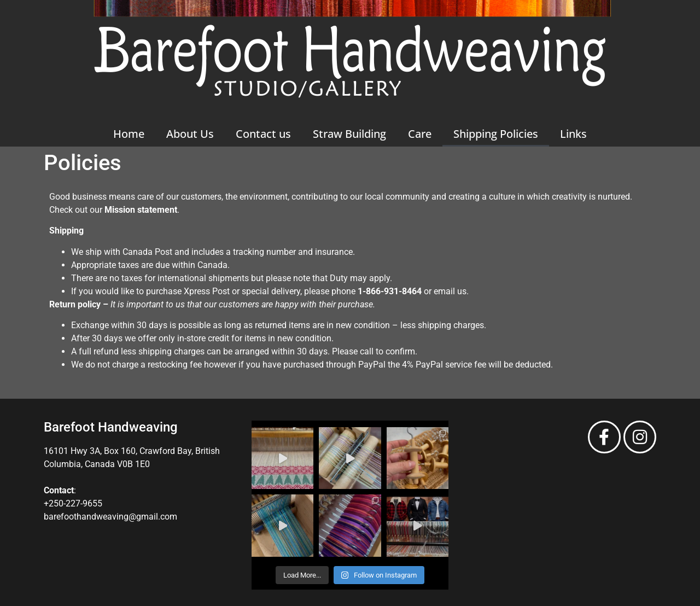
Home (129, 134)
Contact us (263, 134)
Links (573, 134)
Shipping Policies (496, 134)
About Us (190, 134)
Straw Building (349, 134)
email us (450, 291)
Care (420, 134)
